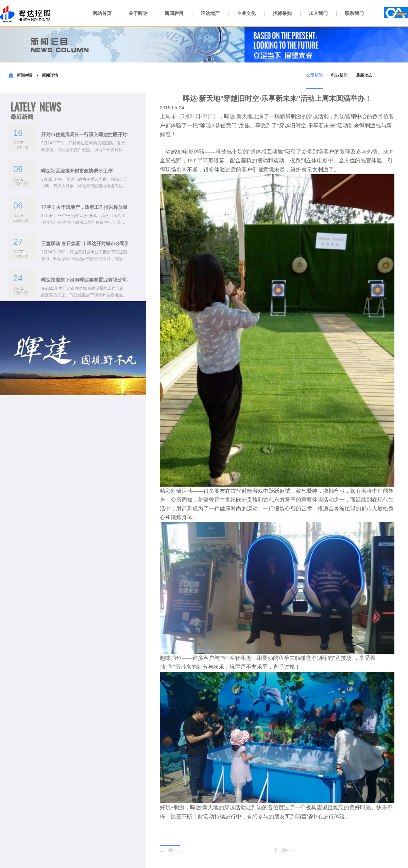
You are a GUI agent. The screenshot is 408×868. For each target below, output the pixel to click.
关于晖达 (138, 13)
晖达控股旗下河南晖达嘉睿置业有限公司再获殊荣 (93, 280)
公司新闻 (314, 75)
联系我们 (354, 13)
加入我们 (318, 13)
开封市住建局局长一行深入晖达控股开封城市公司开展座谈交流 (108, 134)
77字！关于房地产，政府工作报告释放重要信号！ (94, 207)
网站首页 (102, 13)
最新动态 (364, 75)
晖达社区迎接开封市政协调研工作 (77, 171)
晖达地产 (210, 13)
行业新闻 (339, 75)
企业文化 (246, 13)
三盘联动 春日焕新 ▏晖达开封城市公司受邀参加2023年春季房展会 (112, 243)
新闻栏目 (174, 13)
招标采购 (282, 13)
